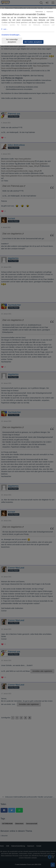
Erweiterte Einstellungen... (11, 35)
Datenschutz (39, 12)
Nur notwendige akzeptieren (12, 41)
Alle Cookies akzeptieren (33, 42)
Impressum (50, 12)
